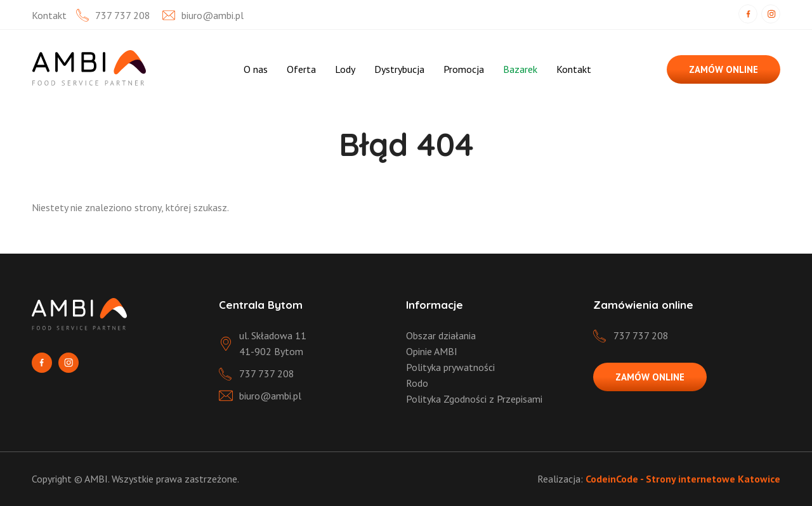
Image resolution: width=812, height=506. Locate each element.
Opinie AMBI (432, 351)
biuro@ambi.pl (213, 15)
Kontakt (574, 69)
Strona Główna (214, 69)
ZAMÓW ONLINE (724, 69)
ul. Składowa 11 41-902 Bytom (273, 343)
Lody (345, 69)
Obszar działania (441, 335)
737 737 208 (123, 15)
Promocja (464, 69)
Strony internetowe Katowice (713, 479)
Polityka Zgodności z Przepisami (474, 399)
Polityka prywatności (450, 367)
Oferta (301, 69)
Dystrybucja (399, 69)
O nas (256, 69)
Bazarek (520, 69)
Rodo (417, 383)
